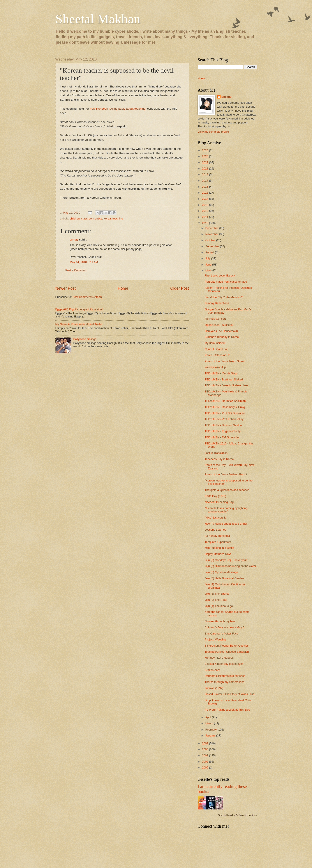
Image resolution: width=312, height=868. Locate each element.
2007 (205, 755)
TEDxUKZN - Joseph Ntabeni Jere (226, 385)
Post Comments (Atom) (87, 297)
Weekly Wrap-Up (215, 367)
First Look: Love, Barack (220, 275)
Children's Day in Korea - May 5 (225, 627)
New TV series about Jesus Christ (226, 524)
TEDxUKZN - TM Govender (222, 437)
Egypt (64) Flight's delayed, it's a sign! (79, 309)
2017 (205, 181)
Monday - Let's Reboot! (219, 658)
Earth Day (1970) (215, 496)
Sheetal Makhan (98, 19)
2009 (205, 743)
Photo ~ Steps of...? (217, 355)
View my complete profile (213, 132)
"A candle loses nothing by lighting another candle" (226, 510)
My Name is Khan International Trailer (79, 324)
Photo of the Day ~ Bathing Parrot (226, 474)
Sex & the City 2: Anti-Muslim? (224, 297)
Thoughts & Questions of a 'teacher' (227, 490)
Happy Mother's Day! (218, 554)
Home (123, 288)
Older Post (179, 288)
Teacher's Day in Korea (219, 459)
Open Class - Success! (219, 325)
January (211, 735)
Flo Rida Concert (215, 319)
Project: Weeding (215, 639)
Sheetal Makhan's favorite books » (237, 815)
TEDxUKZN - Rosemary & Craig (225, 407)
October (211, 240)
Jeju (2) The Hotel (216, 600)
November (212, 234)
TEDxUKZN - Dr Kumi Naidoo (223, 425)
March (210, 723)
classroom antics (92, 218)
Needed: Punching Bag (219, 502)
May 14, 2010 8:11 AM (84, 262)
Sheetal (226, 97)
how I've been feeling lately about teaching (118, 109)
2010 (205, 223)
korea (107, 218)
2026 (205, 150)
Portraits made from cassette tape (226, 282)
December (212, 228)
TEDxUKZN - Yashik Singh (221, 373)
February (211, 730)
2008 (205, 749)
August (210, 252)
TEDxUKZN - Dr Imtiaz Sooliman (225, 401)
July (208, 258)
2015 (205, 193)
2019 (205, 174)
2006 (205, 762)
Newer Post (66, 288)
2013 (205, 205)
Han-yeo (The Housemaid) (221, 331)
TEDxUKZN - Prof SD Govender (225, 413)
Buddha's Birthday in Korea (222, 337)
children (75, 218)
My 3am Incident (215, 343)
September (213, 246)
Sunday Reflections (217, 303)
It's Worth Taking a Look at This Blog (227, 710)
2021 (205, 168)
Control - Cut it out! (217, 349)
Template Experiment (218, 542)
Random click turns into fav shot (225, 676)
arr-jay (74, 240)
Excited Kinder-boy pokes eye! (224, 664)
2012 (205, 211)
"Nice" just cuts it (215, 518)
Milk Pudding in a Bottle (219, 548)
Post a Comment (76, 270)
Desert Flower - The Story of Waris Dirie (230, 694)
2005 (205, 767)
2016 (205, 187)
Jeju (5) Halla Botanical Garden (224, 578)
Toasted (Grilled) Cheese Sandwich (227, 652)
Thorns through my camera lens (225, 682)
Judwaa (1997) (214, 688)
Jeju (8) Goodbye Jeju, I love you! (226, 560)
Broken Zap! (212, 670)
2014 (205, 199)
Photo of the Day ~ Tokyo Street (225, 361)
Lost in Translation (216, 453)
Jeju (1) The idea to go (219, 606)
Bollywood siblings (85, 339)
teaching (118, 218)
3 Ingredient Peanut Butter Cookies (227, 646)
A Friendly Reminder (218, 536)
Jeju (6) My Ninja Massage (221, 572)
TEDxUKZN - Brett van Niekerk (224, 379)
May (208, 270)
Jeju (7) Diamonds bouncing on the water (230, 566)
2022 (205, 162)
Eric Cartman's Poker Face (221, 634)
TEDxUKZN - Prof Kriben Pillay (224, 419)
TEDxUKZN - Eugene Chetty (223, 431)
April (209, 717)
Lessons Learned (216, 530)
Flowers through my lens (220, 621)
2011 (205, 217)
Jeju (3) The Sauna (217, 594)
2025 (205, 156)
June (209, 265)
